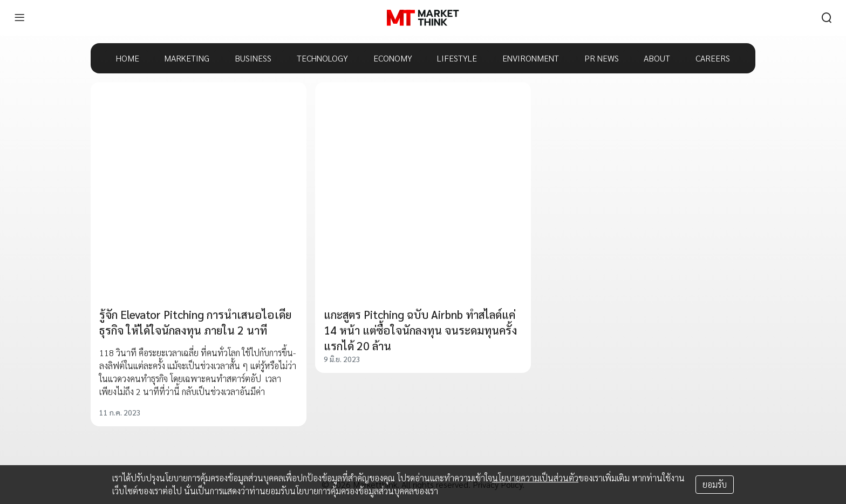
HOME (128, 58)
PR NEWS (602, 58)
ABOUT (657, 58)
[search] (827, 18)
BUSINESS (253, 58)
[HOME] (423, 18)
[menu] (19, 18)
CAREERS (713, 58)
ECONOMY (393, 58)
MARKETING (187, 58)
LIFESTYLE (457, 58)
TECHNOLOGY (322, 58)
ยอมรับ (715, 484)
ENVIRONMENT (531, 58)
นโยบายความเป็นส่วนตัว (535, 478)
